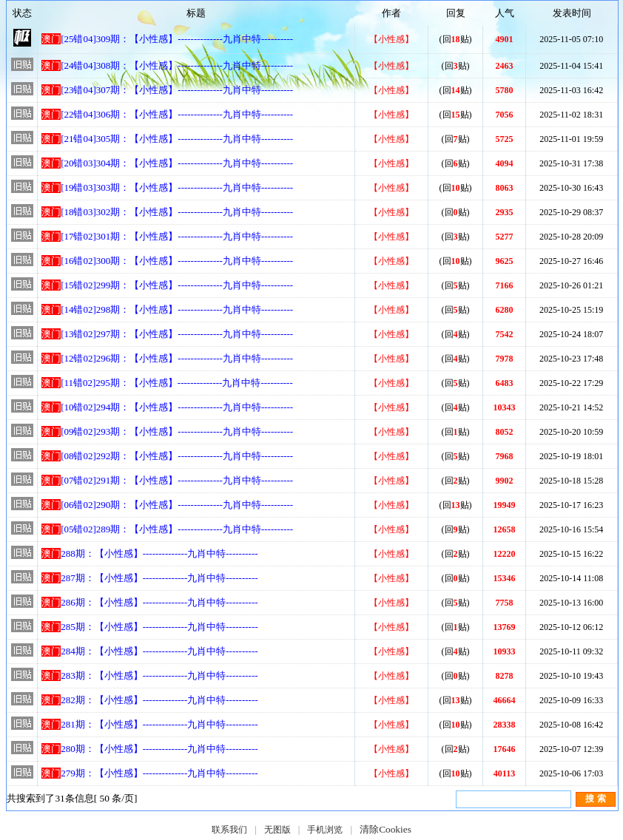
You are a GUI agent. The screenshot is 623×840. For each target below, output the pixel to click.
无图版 (277, 830)
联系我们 (229, 830)
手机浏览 (325, 830)
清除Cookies (385, 829)
